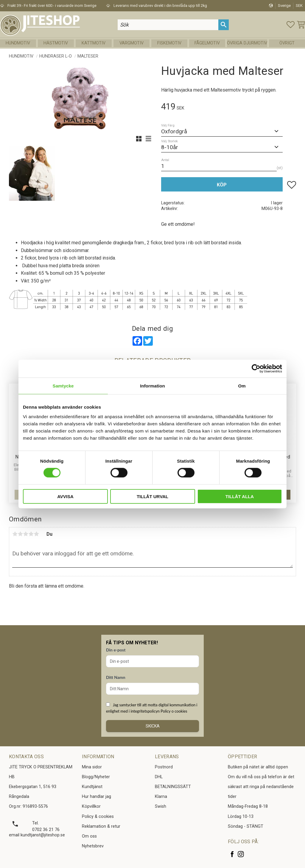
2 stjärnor (20, 534)
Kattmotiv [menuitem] (94, 43)
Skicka (153, 726)
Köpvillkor (91, 806)
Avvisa (65, 496)
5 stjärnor (36, 534)
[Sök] (224, 25)
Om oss (89, 836)
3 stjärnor (26, 534)
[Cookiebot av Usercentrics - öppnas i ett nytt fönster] (256, 369)
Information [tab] (152, 386)
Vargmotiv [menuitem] (132, 43)
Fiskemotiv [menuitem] (169, 43)
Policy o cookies (174, 711)
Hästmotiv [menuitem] (56, 43)
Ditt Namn (116, 677)
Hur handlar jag (97, 797)
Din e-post (116, 650)
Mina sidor (92, 767)
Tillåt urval (152, 496)
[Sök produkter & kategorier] (168, 25)
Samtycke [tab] (63, 386)
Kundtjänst (92, 787)
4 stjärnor (31, 534)
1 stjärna (15, 534)
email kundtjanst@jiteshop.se (37, 835)
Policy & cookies (98, 817)
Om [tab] (242, 386)
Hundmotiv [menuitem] (18, 43)
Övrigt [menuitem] (287, 43)
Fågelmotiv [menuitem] (207, 43)
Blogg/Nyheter (96, 777)
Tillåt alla (240, 496)
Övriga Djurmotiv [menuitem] (247, 43)
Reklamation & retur (101, 826)
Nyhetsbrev (93, 846)
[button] (291, 25)
